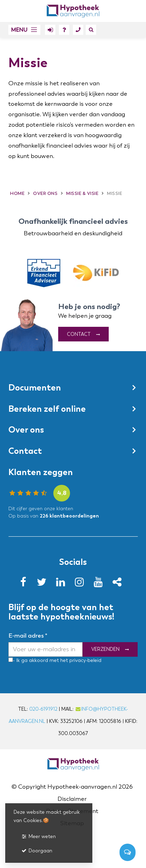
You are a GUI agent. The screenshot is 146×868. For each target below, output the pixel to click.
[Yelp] (119, 584)
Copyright (32, 787)
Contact (78, 31)
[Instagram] (82, 584)
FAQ (64, 31)
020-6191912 (43, 709)
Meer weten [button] (38, 837)
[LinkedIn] (63, 584)
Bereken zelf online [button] (47, 409)
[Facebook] (25, 584)
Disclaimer (72, 799)
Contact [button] (25, 451)
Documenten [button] (35, 388)
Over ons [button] (26, 430)
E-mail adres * (28, 636)
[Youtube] (100, 584)
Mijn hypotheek (50, 31)
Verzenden (105, 650)
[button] (24, 30)
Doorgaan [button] (37, 851)
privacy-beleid (85, 660)
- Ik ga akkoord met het (40, 660)
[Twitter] (44, 584)
